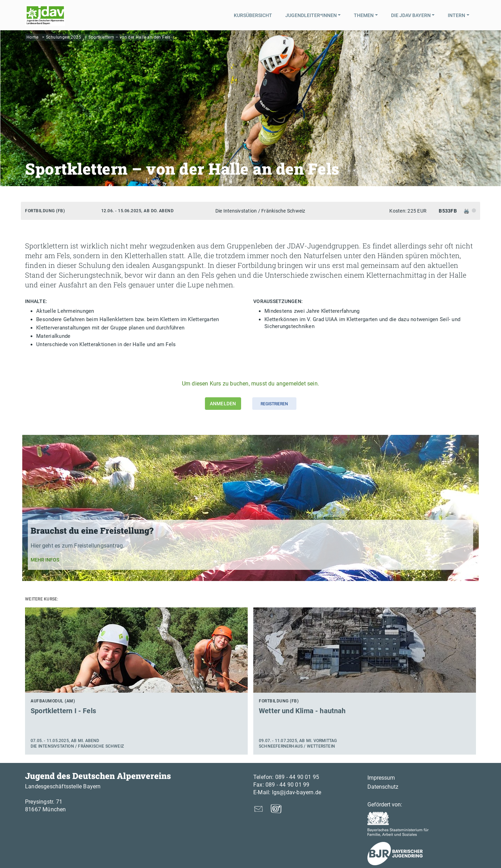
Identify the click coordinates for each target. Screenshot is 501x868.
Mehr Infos (45, 560)
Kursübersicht (253, 15)
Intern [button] (456, 15)
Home (33, 37)
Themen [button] (364, 15)
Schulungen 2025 (63, 37)
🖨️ (467, 211)
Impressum (381, 778)
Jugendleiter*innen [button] (311, 15)
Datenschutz (383, 787)
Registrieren (274, 404)
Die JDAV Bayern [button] (411, 15)
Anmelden (223, 404)
